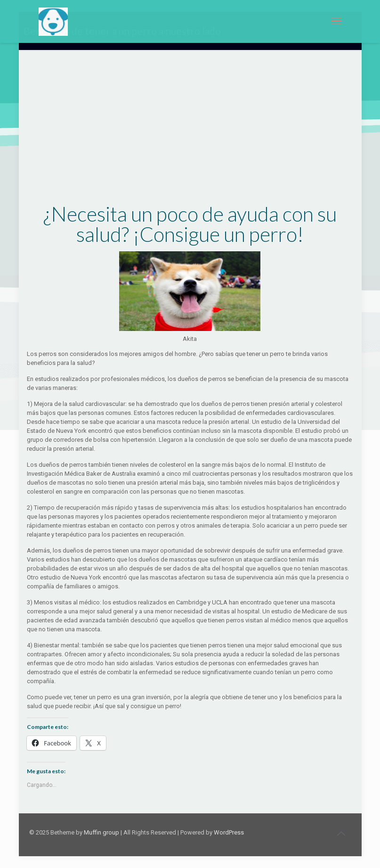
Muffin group (101, 832)
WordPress (229, 832)
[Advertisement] (190, 134)
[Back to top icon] (341, 834)
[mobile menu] (336, 21)
